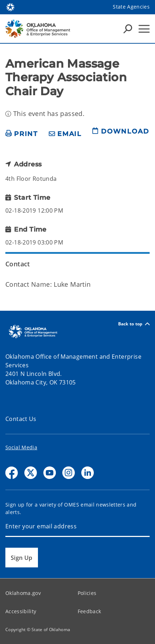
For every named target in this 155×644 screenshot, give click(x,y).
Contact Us (21, 419)
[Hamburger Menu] (144, 29)
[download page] (121, 134)
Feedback (89, 611)
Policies (87, 593)
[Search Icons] (128, 29)
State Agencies (131, 7)
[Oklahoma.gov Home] (10, 7)
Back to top (134, 324)
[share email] (65, 134)
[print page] (22, 134)
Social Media (21, 447)
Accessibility (21, 611)
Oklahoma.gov (23, 593)
